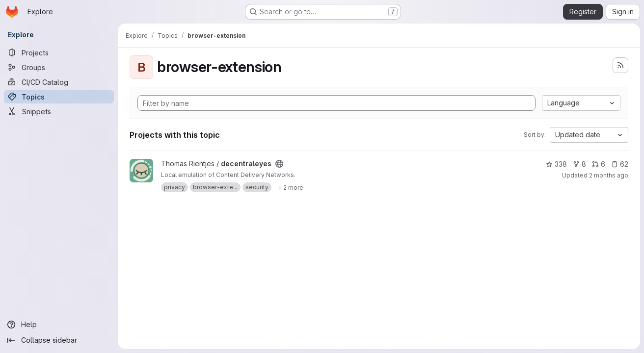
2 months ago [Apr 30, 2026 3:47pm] (609, 175)
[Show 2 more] (291, 187)
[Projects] (59, 52)
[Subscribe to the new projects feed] (620, 65)
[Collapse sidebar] (59, 340)
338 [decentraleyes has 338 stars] (556, 164)
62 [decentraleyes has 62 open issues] (620, 164)
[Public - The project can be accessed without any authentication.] (279, 164)
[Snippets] (59, 111)
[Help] (59, 325)
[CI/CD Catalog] (59, 82)
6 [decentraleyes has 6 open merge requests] (599, 164)
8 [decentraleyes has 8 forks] (579, 164)
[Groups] (59, 67)
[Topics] (59, 97)
